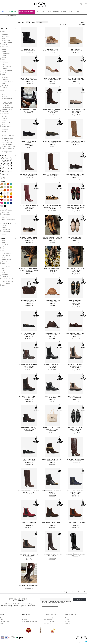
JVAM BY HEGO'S (6, 259)
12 (71, 24)
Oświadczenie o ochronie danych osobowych (50, 606)
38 (5, 171)
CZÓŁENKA (5, 44)
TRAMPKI (4, 87)
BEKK (3, 241)
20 (5, 159)
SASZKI (4, 76)
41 (1, 174)
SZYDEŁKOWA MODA (8, 143)
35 (8, 168)
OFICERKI (4, 68)
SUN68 (4, 272)
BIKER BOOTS (6, 35)
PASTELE (4, 128)
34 (5, 168)
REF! (3, 216)
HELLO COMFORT (6, 256)
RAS (3, 269)
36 (11, 168)
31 (8, 165)
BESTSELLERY (5, 33)
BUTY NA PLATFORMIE (8, 40)
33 (2, 168)
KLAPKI (4, 52)
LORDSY (4, 61)
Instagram (68, 623)
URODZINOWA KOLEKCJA (9, 146)
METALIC (4, 121)
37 (2, 171)
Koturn (4, 226)
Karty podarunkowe (27, 618)
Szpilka (4, 235)
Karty (1, 623)
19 (1, 159)
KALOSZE (4, 48)
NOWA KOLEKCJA (6, 67)
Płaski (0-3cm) (6, 231)
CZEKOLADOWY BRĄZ (8, 107)
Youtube (67, 620)
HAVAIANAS (5, 252)
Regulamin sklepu (5, 618)
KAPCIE (4, 50)
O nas (2, 620)
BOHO (4, 95)
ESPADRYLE (5, 46)
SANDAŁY (4, 74)
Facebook (68, 618)
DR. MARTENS (6, 244)
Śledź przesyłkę (47, 623)
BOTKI (4, 39)
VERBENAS (5, 274)
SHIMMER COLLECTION (8, 139)
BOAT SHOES (5, 37)
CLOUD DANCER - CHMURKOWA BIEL (8, 103)
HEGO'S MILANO (6, 254)
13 (73, 24)
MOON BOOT (5, 263)
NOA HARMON (6, 267)
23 (11, 159)
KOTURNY (5, 117)
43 (8, 174)
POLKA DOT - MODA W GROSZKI (8, 136)
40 (11, 171)
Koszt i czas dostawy (49, 622)
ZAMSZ (4, 150)
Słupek (4, 233)
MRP (3, 265)
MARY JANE (5, 119)
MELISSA (4, 261)
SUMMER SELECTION (7, 82)
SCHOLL (4, 271)
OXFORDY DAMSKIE (7, 70)
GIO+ (3, 250)
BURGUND (5, 97)
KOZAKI (4, 57)
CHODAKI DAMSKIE (7, 42)
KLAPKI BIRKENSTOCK (8, 54)
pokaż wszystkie (82, 22)
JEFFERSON (5, 111)
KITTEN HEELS (6, 113)
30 (5, 165)
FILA (3, 248)
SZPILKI (4, 83)
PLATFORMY (5, 130)
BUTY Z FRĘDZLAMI (7, 99)
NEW (3, 65)
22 (8, 159)
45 (2, 177)
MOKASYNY (5, 63)
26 (8, 162)
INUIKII (4, 258)
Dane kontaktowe (5, 622)
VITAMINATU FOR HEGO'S (9, 278)
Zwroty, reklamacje (48, 618)
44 (11, 174)
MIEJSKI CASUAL (6, 122)
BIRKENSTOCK (6, 243)
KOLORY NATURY (6, 115)
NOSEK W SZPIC (6, 126)
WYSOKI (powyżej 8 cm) (8, 220)
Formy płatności (48, 620)
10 (66, 24)
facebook (85, 638)
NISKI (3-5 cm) (6, 212)
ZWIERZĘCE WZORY (7, 152)
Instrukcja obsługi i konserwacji (30, 622)
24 (1, 162)
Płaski (4, 227)
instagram (82, 638)
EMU (3, 246)
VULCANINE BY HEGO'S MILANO (8, 282)
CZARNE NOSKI (6, 106)
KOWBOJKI (5, 55)
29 (2, 165)
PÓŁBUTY (4, 72)
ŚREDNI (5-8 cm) (6, 218)
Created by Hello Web (81, 642)
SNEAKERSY (5, 78)
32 (11, 165)
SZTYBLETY (5, 85)
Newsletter (25, 620)
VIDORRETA (5, 276)
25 (5, 162)
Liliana (4, 59)
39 (8, 171)
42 (5, 174)
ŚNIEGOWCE (5, 80)
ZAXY (3, 285)
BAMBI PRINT (5, 93)
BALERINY (4, 31)
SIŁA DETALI (5, 141)
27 (11, 162)
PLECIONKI (5, 132)
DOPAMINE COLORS (7, 109)
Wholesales (68, 622)
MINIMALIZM (5, 124)
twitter (78, 638)
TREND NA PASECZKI (7, 144)
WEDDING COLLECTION (8, 148)
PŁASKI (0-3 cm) (6, 214)
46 (5, 177)
